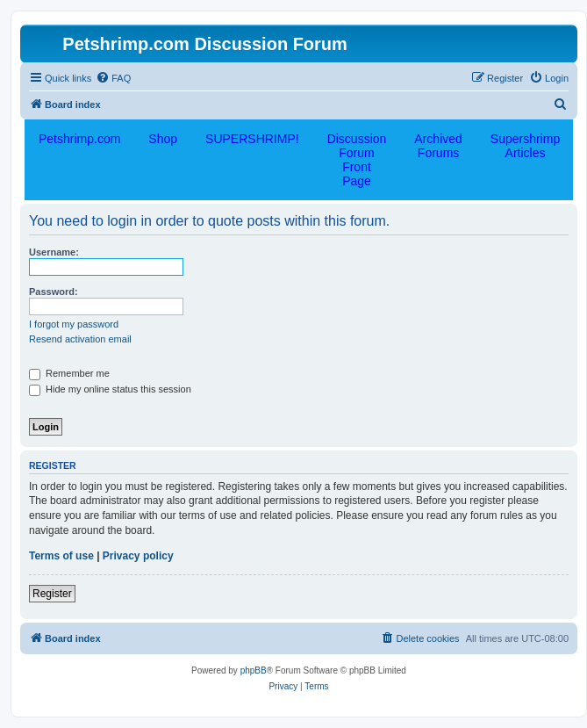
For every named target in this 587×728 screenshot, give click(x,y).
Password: (54, 292)
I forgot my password (74, 324)
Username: (54, 252)
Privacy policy (138, 556)
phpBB (254, 670)
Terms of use (61, 556)
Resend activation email (80, 339)
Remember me (69, 373)
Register (52, 594)
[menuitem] (113, 78)
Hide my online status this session (110, 389)
